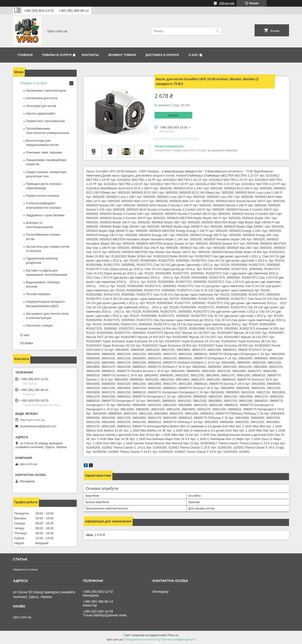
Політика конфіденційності (178, 640)
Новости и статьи (25, 570)
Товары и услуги (57, 55)
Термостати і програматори (45, 121)
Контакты (90, 55)
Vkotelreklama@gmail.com (38, 426)
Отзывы (27, 343)
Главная (25, 55)
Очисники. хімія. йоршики (44, 152)
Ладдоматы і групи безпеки (45, 215)
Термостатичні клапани (42, 196)
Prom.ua (173, 635)
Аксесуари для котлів (41, 106)
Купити (173, 115)
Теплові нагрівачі (38, 294)
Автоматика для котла (42, 98)
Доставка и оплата (162, 55)
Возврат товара (122, 55)
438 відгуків (227, 3)
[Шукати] (218, 31)
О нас (193, 55)
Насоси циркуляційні (41, 113)
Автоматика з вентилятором (46, 91)
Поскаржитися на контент (141, 640)
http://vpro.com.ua (32, 420)
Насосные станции (39, 325)
